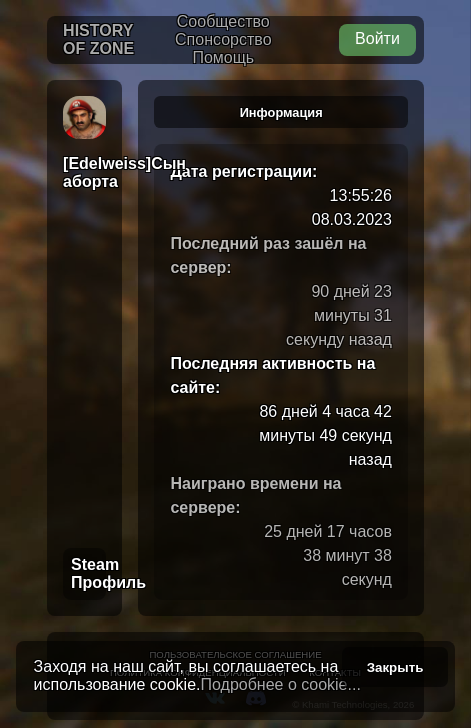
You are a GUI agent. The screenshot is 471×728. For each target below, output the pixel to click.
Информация (281, 112)
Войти (377, 38)
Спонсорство (223, 39)
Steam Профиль (88, 573)
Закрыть (395, 667)
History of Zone (98, 39)
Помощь (223, 57)
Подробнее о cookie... (281, 684)
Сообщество (223, 21)
